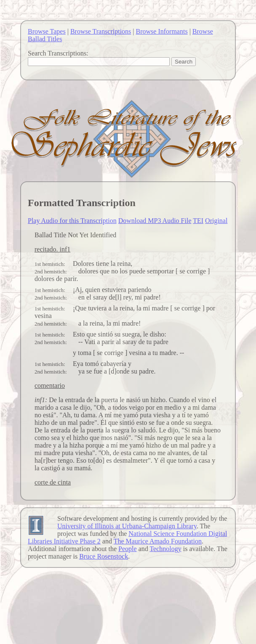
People (128, 549)
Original (216, 221)
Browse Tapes (47, 31)
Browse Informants (162, 31)
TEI (198, 221)
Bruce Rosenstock (104, 556)
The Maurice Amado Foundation (158, 541)
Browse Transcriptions (101, 31)
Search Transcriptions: (58, 53)
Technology (165, 549)
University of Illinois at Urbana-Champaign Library (127, 526)
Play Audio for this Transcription (72, 221)
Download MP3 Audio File (155, 221)
